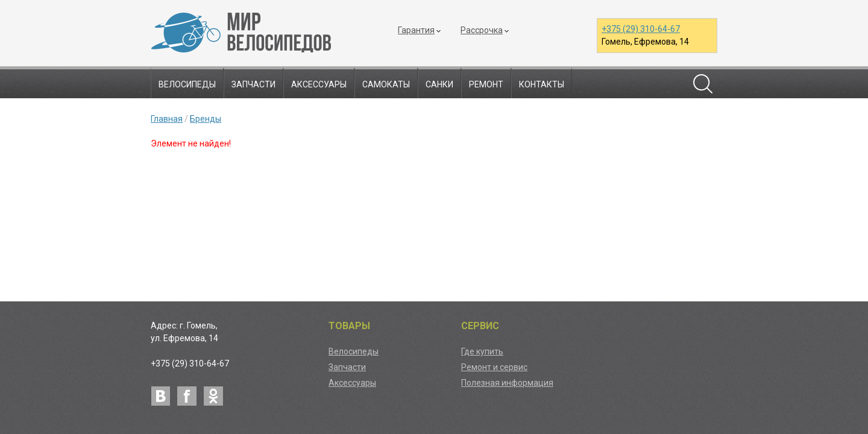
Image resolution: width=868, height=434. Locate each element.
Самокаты (386, 84)
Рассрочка (482, 30)
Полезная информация (507, 383)
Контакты (542, 84)
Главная (167, 119)
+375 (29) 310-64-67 (641, 29)
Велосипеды (187, 84)
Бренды (206, 119)
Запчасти (253, 84)
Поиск (703, 84)
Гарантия (416, 30)
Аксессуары (319, 84)
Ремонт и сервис (494, 367)
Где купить (482, 351)
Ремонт (486, 84)
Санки (439, 84)
